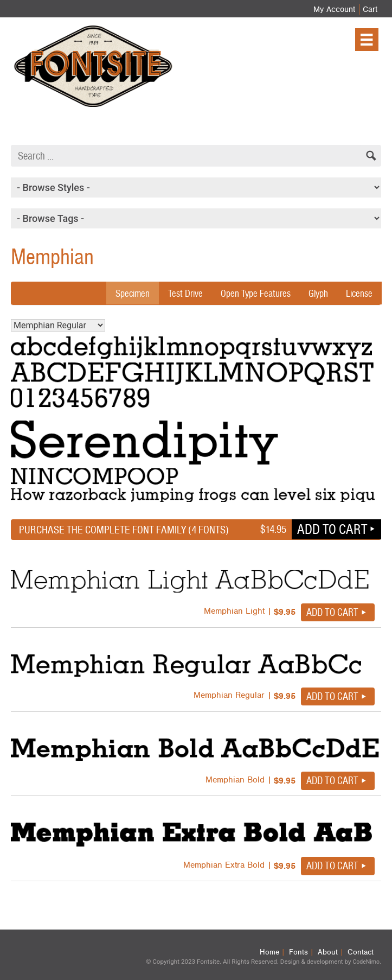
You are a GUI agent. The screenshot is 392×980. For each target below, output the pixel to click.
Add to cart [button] (332, 529)
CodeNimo (366, 962)
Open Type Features (256, 293)
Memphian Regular (58, 325)
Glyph (318, 293)
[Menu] (367, 40)
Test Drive (185, 293)
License (359, 293)
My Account (334, 9)
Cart (370, 9)
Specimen (133, 293)
